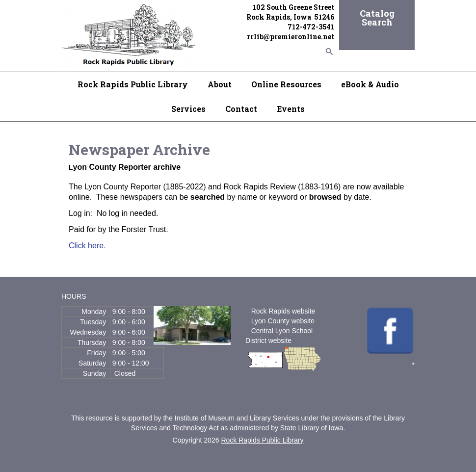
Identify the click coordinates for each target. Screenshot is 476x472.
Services (188, 109)
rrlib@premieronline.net (291, 37)
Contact (241, 109)
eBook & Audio (370, 84)
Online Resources (286, 84)
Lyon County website (283, 321)
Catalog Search (377, 18)
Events (291, 109)
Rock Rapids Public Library (133, 84)
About (220, 84)
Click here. (87, 246)
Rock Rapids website (283, 311)
